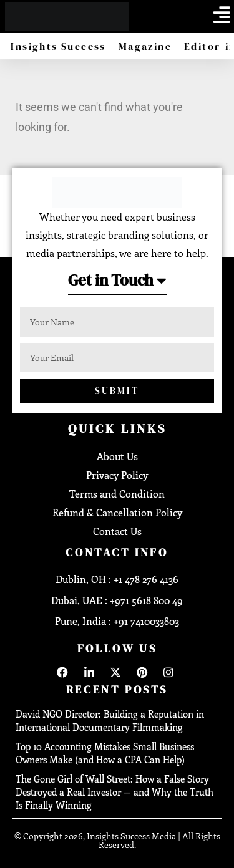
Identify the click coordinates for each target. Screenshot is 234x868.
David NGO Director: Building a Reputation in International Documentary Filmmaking (110, 721)
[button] (117, 284)
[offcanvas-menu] (222, 15)
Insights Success (58, 46)
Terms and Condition (117, 494)
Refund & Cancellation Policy (117, 512)
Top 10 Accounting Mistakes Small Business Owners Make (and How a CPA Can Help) (105, 753)
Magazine (145, 46)
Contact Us (117, 531)
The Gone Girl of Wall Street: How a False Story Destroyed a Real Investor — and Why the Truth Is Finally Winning (115, 792)
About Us (117, 456)
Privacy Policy (117, 475)
